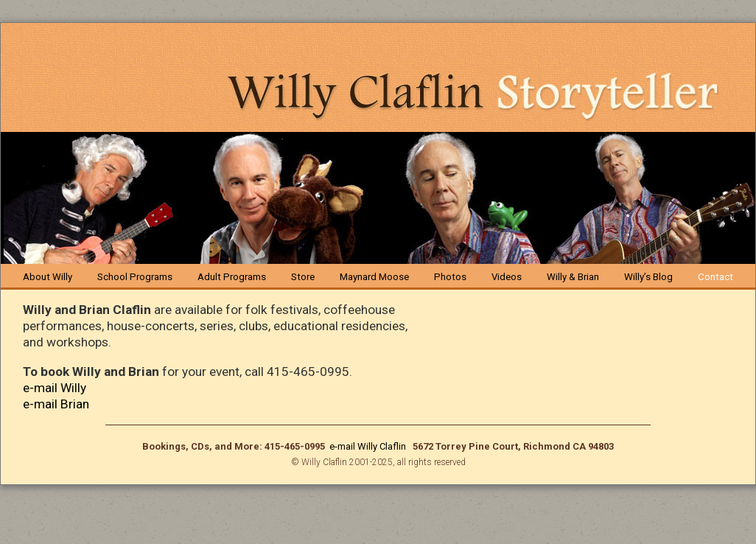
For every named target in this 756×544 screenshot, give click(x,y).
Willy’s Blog (648, 277)
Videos (507, 277)
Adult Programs (232, 277)
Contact (715, 277)
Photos (450, 277)
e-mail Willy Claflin (369, 446)
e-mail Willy (55, 388)
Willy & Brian (573, 277)
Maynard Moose (374, 277)
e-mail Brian (56, 404)
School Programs (135, 277)
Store (303, 277)
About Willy (48, 277)
